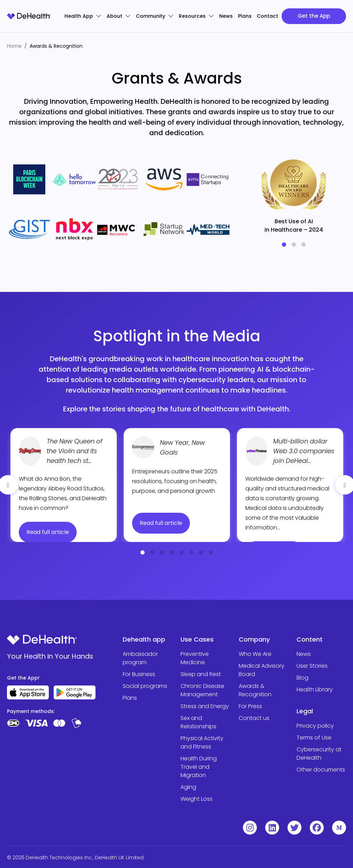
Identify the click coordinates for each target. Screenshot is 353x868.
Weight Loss (197, 799)
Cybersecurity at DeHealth (319, 754)
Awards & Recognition (255, 690)
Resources (196, 16)
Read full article (48, 532)
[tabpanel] (294, 193)
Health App (83, 16)
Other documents (321, 770)
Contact (267, 16)
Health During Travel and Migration (199, 767)
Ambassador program (140, 658)
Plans (245, 16)
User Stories (312, 666)
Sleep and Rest (201, 674)
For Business (139, 674)
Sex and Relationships (198, 722)
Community (155, 16)
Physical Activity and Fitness (202, 742)
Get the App (314, 16)
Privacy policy (315, 726)
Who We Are (255, 654)
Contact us (254, 718)
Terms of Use (314, 738)
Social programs (145, 686)
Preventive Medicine (195, 658)
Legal (305, 711)
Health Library (315, 689)
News (226, 16)
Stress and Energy (205, 706)
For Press (250, 706)
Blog (302, 678)
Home (14, 46)
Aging (188, 787)
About (119, 16)
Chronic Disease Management (202, 690)
